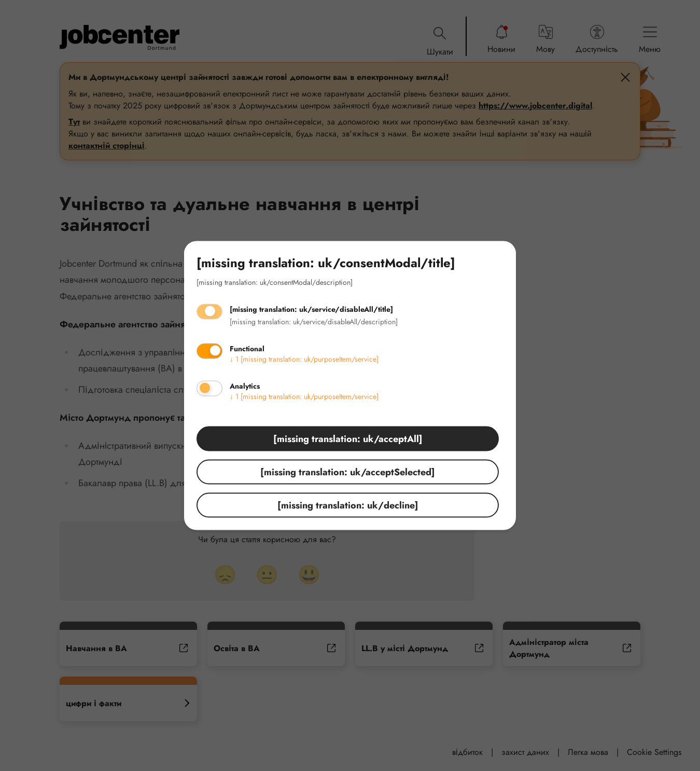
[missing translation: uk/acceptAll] (348, 438)
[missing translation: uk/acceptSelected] (348, 472)
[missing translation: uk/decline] (348, 505)
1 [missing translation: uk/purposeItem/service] (304, 359)
